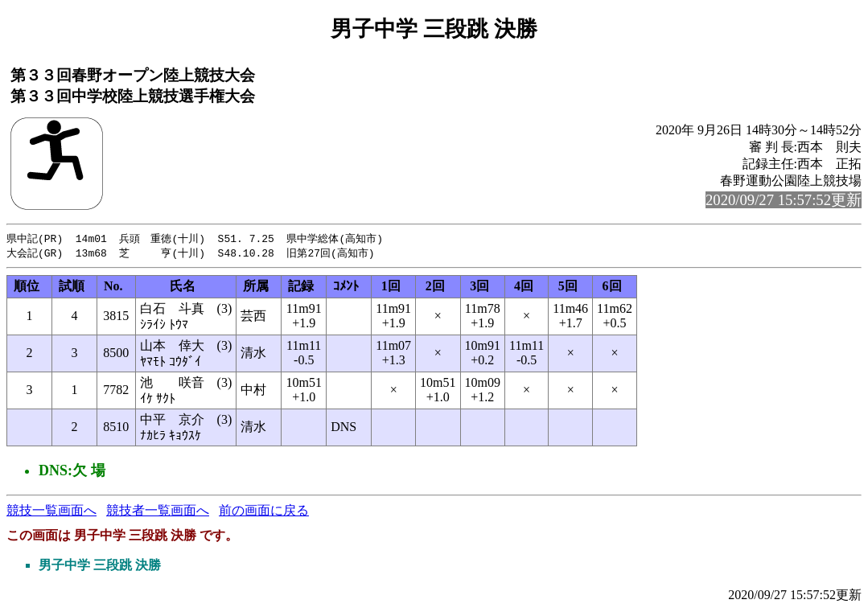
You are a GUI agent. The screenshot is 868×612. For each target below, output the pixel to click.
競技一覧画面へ (51, 512)
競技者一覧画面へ (158, 512)
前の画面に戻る (264, 512)
